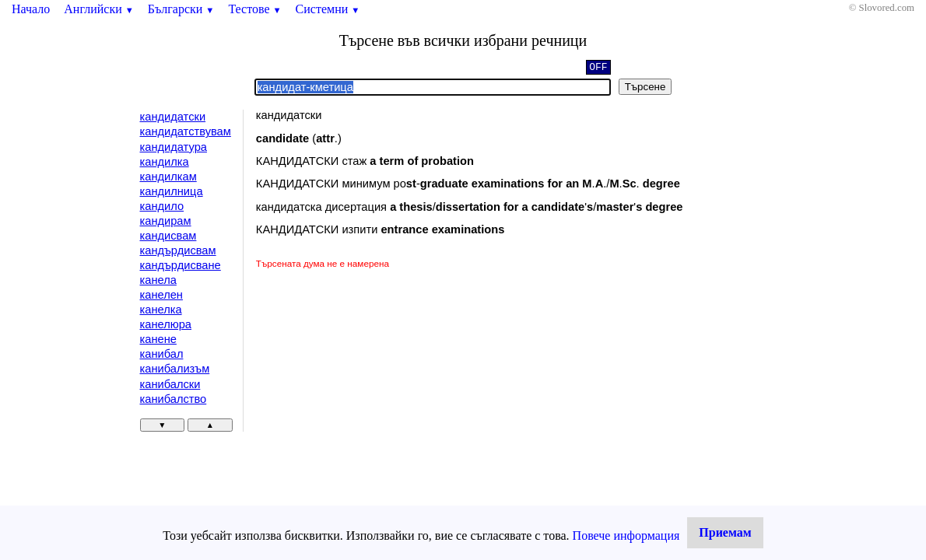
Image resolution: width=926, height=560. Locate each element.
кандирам (166, 221)
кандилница (172, 191)
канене (158, 339)
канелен (161, 295)
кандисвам (168, 236)
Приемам (725, 532)
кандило (162, 206)
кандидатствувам (186, 131)
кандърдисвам (178, 250)
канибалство (174, 399)
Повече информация (626, 535)
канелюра (166, 324)
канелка (161, 310)
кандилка (165, 162)
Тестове (254, 9)
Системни (328, 9)
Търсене (645, 87)
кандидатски (173, 117)
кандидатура (174, 147)
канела (158, 280)
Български (181, 9)
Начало (31, 9)
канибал (162, 354)
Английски (99, 9)
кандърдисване (181, 265)
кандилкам (168, 177)
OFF (598, 68)
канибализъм (175, 369)
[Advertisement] (388, 387)
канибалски (170, 384)
